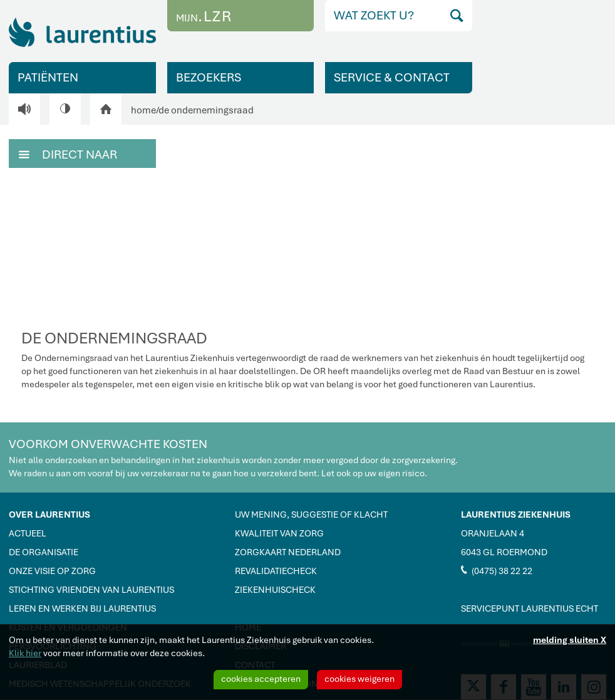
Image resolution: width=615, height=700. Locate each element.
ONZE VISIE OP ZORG (52, 571)
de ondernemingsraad (206, 110)
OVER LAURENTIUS (49, 515)
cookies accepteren (261, 679)
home (143, 110)
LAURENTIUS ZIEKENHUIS (516, 515)
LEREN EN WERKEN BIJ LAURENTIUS (82, 609)
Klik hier (25, 653)
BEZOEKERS (209, 77)
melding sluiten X (570, 640)
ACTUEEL (28, 533)
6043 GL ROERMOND (504, 552)
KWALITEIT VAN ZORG (279, 533)
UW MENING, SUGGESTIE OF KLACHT (311, 515)
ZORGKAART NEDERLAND (288, 552)
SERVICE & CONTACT (392, 77)
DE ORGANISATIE (44, 552)
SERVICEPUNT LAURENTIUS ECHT (530, 609)
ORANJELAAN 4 (493, 533)
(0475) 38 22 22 (497, 570)
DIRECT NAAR (68, 154)
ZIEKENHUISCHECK (275, 590)
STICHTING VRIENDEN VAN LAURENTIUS (91, 590)
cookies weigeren (359, 679)
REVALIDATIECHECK (276, 571)
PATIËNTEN (48, 77)
